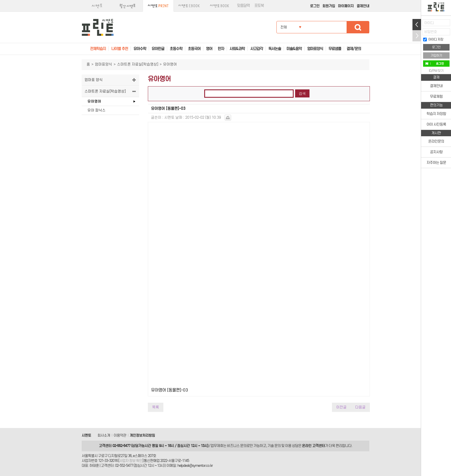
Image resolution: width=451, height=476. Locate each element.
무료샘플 (335, 49)
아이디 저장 (433, 39)
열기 (417, 25)
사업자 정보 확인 (131, 461)
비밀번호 (431, 32)
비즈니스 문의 (237, 446)
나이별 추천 (120, 49)
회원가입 (329, 6)
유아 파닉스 (96, 110)
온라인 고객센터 (314, 446)
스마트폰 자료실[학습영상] (138, 64)
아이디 (429, 23)
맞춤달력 (243, 6)
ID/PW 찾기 (436, 71)
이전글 (341, 407)
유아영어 (94, 101)
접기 (417, 36)
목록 (156, 407)
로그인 (315, 6)
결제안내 (363, 6)
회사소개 (104, 435)
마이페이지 (346, 6)
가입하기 (436, 55)
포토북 (259, 6)
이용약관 (120, 435)
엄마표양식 (104, 64)
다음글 (360, 407)
